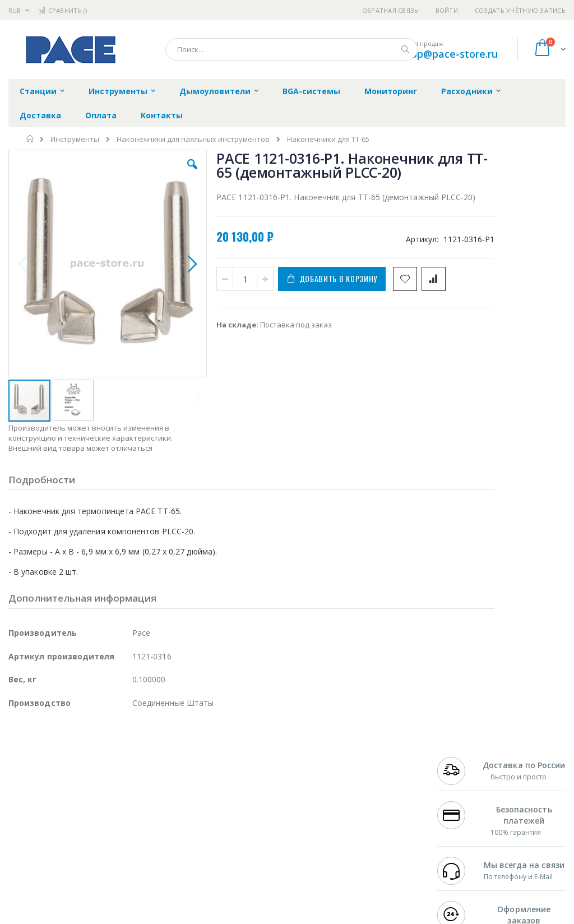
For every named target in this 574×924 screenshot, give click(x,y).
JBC (72, 761)
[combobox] (291, 49)
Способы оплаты (373, 816)
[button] (164, 173)
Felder (99, 805)
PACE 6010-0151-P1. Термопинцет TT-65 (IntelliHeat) (520, 429)
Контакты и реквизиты (364, 766)
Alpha (68, 805)
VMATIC (142, 848)
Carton (134, 826)
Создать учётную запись (520, 10)
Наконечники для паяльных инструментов (193, 139)
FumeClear (54, 772)
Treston (22, 848)
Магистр (23, 783)
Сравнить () (63, 10)
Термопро (133, 772)
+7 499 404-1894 (465, 761)
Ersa (48, 761)
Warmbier (62, 848)
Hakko (19, 761)
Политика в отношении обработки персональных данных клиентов (262, 810)
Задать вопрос (226, 838)
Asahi (129, 805)
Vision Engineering (40, 826)
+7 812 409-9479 (465, 772)
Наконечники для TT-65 (328, 139)
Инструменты (75, 139)
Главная (31, 138)
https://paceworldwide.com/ (226, 916)
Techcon (104, 848)
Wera (96, 870)
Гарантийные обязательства (252, 761)
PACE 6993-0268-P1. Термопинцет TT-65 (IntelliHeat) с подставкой (520, 483)
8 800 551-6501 (468, 805)
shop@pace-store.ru (449, 54)
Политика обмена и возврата (253, 783)
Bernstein (25, 870)
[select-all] (461, 398)
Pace (96, 761)
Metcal (94, 772)
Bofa (17, 772)
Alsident (162, 761)
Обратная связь (390, 10)
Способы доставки (376, 794)
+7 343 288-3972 (465, 794)
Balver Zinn (28, 805)
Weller (126, 761)
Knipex (64, 870)
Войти (447, 10)
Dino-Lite (97, 826)
